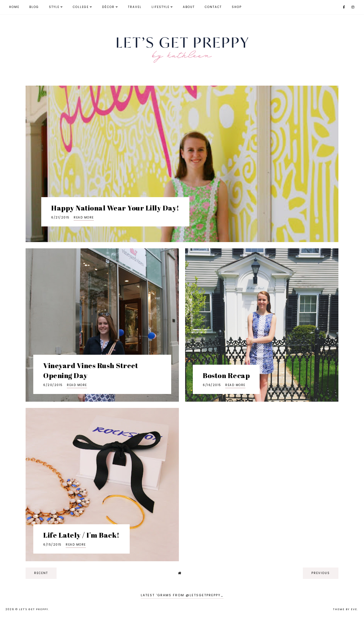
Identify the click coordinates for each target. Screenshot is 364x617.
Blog (34, 7)
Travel (135, 7)
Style (54, 7)
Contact (213, 7)
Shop (237, 7)
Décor (108, 7)
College (81, 7)
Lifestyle (161, 7)
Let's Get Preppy (34, 609)
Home (14, 7)
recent (41, 573)
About (189, 7)
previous (321, 573)
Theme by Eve (345, 609)
